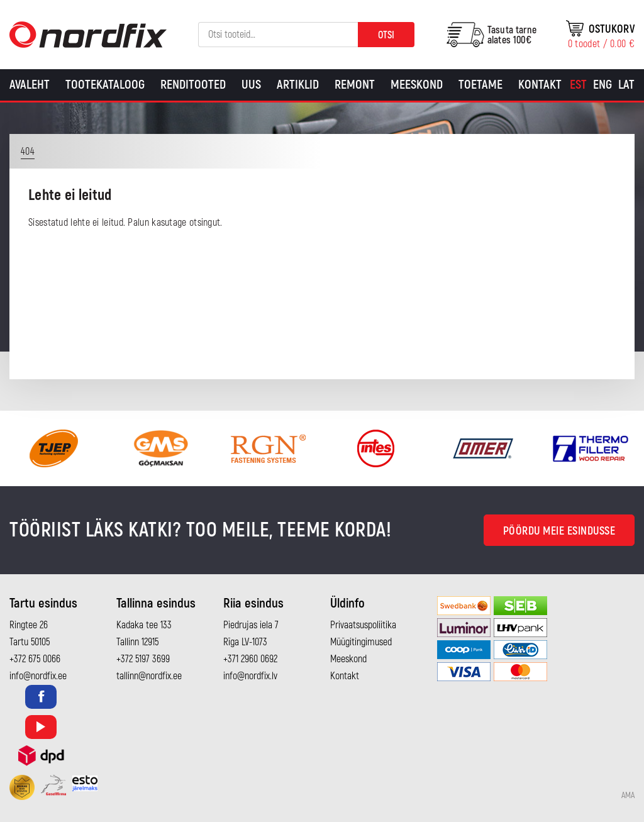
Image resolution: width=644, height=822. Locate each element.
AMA (628, 796)
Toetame (480, 85)
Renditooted (193, 85)
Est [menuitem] (578, 85)
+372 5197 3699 (143, 659)
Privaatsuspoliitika (363, 625)
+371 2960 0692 (250, 659)
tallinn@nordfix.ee (149, 676)
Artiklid (298, 85)
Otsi (386, 35)
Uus (251, 85)
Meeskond (417, 85)
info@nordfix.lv (250, 676)
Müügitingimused (361, 642)
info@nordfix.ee (38, 676)
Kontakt (540, 85)
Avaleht (30, 85)
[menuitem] (578, 85)
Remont (355, 85)
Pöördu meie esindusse (559, 531)
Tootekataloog (105, 85)
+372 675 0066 (35, 659)
